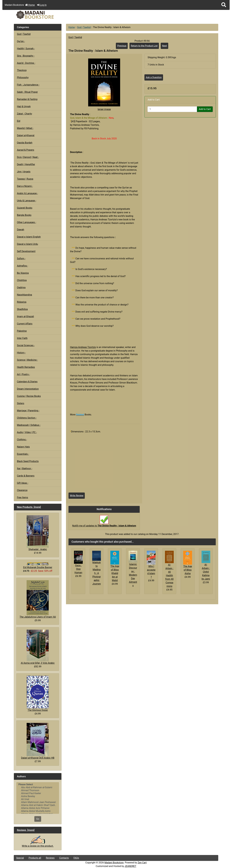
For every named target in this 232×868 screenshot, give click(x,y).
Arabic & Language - (27, 193)
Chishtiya (22, 280)
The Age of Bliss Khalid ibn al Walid (115, 573)
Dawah (20, 230)
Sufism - (21, 259)
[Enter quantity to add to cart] (172, 109)
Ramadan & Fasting (27, 99)
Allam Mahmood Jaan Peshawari (38, 802)
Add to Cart (205, 109)
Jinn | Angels (24, 172)
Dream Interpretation (28, 389)
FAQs (76, 858)
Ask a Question (154, 77)
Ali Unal (38, 799)
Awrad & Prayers (25, 150)
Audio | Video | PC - (27, 432)
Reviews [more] (26, 830)
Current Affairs (25, 324)
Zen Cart (142, 863)
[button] (224, 5)
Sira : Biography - (26, 56)
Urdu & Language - (26, 201)
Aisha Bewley (38, 796)
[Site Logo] (48, 15)
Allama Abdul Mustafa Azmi (38, 811)
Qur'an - (21, 41)
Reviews (50, 858)
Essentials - (23, 454)
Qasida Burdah (25, 143)
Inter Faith (22, 338)
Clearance (22, 490)
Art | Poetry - (23, 374)
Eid (18, 121)
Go (38, 819)
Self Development (26, 251)
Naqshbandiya (24, 295)
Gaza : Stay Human (78, 569)
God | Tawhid (84, 27)
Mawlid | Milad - (25, 128)
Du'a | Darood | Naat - (28, 157)
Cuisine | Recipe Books (29, 396)
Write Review (77, 496)
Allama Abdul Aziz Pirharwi (38, 808)
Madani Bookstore (114, 863)
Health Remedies (26, 367)
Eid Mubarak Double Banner (38, 566)
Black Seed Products (28, 461)
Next (164, 46)
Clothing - (22, 440)
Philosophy (23, 78)
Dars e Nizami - (25, 186)
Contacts (64, 858)
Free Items (22, 497)
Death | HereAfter (26, 164)
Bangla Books (24, 215)
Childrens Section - (27, 418)
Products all (35, 858)
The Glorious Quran (38, 694)
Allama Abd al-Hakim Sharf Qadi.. (38, 805)
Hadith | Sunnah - (26, 49)
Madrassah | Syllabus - (29, 425)
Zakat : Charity (24, 114)
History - (21, 353)
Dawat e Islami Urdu (27, 244)
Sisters (20, 403)
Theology (22, 70)
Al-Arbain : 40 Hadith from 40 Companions (169, 575)
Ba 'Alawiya (23, 273)
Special (20, 858)
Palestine (22, 331)
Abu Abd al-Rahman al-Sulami (38, 787)
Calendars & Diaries (27, 382)
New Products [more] (29, 507)
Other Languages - (26, 222)
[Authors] (38, 798)
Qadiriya (21, 287)
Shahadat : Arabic (38, 533)
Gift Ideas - (23, 483)
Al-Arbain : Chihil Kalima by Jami (206, 572)
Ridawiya (22, 302)
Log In (42, 5)
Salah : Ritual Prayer (27, 92)
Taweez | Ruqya (25, 179)
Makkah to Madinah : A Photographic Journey (97, 573)
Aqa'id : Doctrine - (26, 63)
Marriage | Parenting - (28, 411)
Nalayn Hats (23, 447)
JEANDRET (130, 866)
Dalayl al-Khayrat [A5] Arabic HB (38, 741)
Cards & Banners (26, 476)
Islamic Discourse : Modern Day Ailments (133, 575)
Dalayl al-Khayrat (26, 135)
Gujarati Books (25, 208)
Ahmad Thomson (38, 790)
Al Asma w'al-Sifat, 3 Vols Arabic (38, 647)
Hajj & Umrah (24, 106)
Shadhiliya (22, 309)
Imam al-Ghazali (25, 316)
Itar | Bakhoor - (24, 469)
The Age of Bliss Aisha (188, 570)
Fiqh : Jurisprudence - (28, 85)
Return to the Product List (144, 46)
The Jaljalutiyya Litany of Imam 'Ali (38, 599)
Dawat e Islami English (29, 237)
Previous (122, 46)
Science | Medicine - (27, 360)
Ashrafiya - (22, 266)
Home (30, 5)
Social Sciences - (26, 345)
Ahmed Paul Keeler (38, 793)
